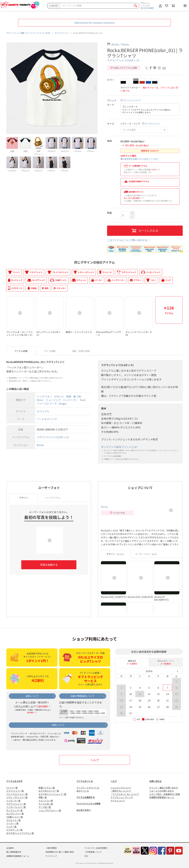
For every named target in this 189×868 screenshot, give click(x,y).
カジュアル (43, 411)
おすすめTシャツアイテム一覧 (20, 833)
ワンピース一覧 (13, 801)
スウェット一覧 (13, 820)
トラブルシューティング (122, 797)
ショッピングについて (121, 788)
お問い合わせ (155, 781)
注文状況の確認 (147, 8)
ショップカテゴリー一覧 (50, 810)
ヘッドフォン (44, 396)
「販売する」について (121, 791)
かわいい (59, 396)
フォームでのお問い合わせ (162, 791)
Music (40, 400)
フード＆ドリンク (47, 419)
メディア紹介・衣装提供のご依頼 (165, 794)
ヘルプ (94, 760)
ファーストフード (47, 403)
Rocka (115, 44)
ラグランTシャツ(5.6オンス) (123, 60)
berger (63, 403)
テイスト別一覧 (46, 804)
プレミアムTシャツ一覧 (17, 794)
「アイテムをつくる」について (125, 794)
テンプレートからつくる (88, 788)
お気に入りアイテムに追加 (124, 68)
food (83, 400)
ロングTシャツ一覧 (15, 814)
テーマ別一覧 (45, 807)
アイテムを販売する (86, 797)
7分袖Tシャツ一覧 (15, 817)
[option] (52, 88)
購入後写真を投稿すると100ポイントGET (139, 159)
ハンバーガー (70, 400)
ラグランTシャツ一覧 (16, 804)
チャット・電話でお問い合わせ (164, 788)
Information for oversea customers (94, 23)
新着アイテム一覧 (47, 788)
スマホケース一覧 (14, 830)
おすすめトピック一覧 (49, 791)
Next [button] (95, 88)
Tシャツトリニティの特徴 (88, 804)
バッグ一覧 (11, 827)
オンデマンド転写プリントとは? (119, 447)
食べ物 (77, 396)
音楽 (69, 396)
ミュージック (53, 400)
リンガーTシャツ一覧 (16, 807)
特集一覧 (43, 797)
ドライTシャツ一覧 (15, 791)
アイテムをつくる (85, 781)
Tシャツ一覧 (12, 788)
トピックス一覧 (46, 801)
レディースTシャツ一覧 (17, 797)
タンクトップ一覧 (14, 810)
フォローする (117, 513)
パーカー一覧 (12, 823)
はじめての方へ (84, 810)
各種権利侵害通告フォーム (162, 797)
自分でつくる (83, 791)
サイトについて (118, 801)
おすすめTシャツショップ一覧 (52, 794)
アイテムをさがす (14, 781)
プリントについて (132, 100)
